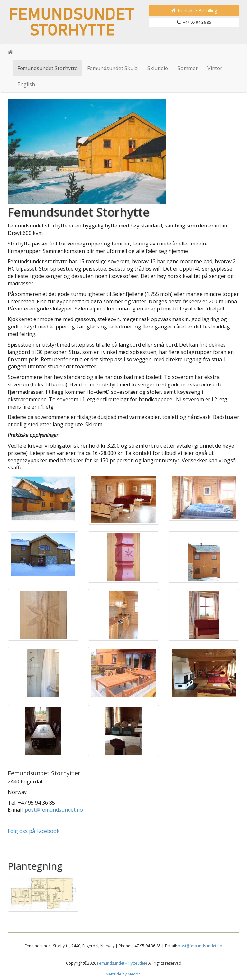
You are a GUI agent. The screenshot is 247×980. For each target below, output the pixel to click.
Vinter (215, 68)
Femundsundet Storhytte (47, 68)
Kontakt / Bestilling (194, 10)
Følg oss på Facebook (34, 831)
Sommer (188, 68)
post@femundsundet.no (54, 810)
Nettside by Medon (123, 974)
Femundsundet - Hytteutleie (122, 963)
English (26, 84)
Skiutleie (158, 68)
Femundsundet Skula (112, 68)
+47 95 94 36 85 (194, 22)
